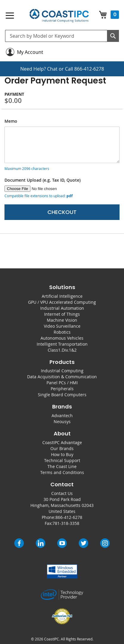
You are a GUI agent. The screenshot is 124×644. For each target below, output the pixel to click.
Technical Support (62, 460)
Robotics (62, 332)
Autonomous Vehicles (62, 338)
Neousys (62, 422)
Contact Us (62, 493)
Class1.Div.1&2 (62, 350)
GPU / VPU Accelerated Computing (62, 302)
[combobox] (62, 36)
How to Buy (62, 454)
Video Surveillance (62, 326)
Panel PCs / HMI (62, 383)
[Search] (113, 36)
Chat (52, 69)
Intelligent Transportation (62, 344)
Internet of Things (62, 314)
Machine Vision (62, 320)
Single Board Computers (62, 395)
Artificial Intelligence (62, 296)
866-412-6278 (89, 69)
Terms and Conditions (62, 472)
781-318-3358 (66, 523)
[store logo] (59, 16)
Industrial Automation (62, 308)
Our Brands (62, 448)
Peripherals (62, 389)
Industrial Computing (62, 371)
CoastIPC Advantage (62, 442)
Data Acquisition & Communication (62, 377)
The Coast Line (62, 466)
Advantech (62, 416)
